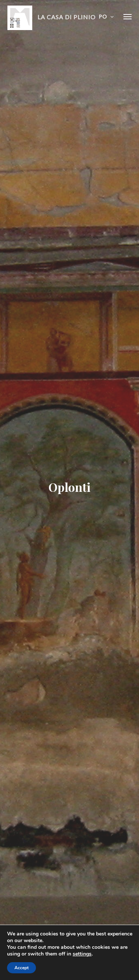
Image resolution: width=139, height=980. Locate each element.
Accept (21, 968)
